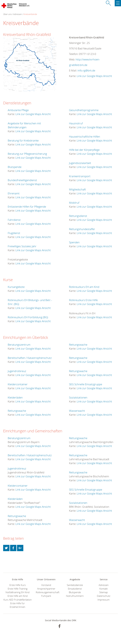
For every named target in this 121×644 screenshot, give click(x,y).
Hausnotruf (76, 123)
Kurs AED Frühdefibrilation (18, 600)
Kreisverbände (30, 14)
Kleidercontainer (18, 384)
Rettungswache (17, 411)
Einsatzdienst (75, 589)
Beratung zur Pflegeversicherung (27, 154)
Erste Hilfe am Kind (18, 596)
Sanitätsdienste (75, 585)
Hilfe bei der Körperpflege (84, 150)
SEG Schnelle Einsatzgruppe (86, 384)
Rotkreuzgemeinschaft (46, 592)
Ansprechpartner (46, 589)
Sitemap (104, 592)
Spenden (74, 242)
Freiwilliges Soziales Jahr (22, 246)
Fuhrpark (46, 596)
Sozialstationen (78, 397)
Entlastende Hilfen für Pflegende (27, 207)
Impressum (104, 600)
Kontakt (104, 589)
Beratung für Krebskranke (23, 140)
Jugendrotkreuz (17, 371)
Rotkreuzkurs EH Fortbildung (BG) (28, 317)
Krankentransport (80, 176)
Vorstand (46, 585)
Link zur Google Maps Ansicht (94, 76)
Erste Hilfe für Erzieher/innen (17, 605)
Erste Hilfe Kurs (18, 585)
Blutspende (15, 167)
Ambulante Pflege (18, 110)
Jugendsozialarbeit (80, 163)
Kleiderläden (15, 397)
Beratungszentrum (19, 345)
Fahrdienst (14, 220)
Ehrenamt (14, 193)
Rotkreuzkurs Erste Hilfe (83, 300)
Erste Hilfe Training (18, 589)
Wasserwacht (77, 411)
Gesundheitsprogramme (84, 110)
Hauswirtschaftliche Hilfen (85, 137)
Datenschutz (104, 596)
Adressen (18, 14)
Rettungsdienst (78, 216)
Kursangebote (16, 287)
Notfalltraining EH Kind (17, 592)
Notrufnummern (75, 596)
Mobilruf (74, 203)
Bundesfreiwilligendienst (22, 180)
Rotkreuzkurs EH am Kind (84, 287)
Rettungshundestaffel (82, 229)
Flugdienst (14, 233)
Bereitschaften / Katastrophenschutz (30, 358)
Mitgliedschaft (77, 189)
